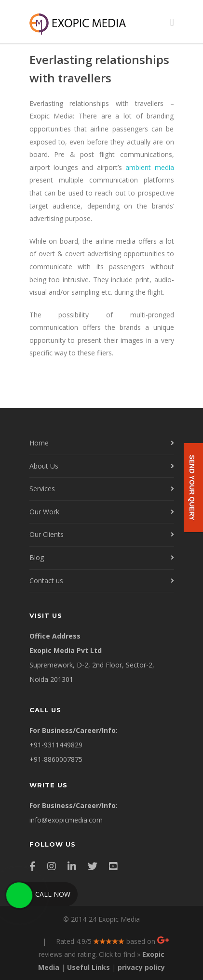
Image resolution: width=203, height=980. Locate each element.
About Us (44, 466)
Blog (37, 557)
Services (42, 489)
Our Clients (47, 534)
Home (39, 443)
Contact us (46, 581)
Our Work (44, 512)
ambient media (149, 167)
